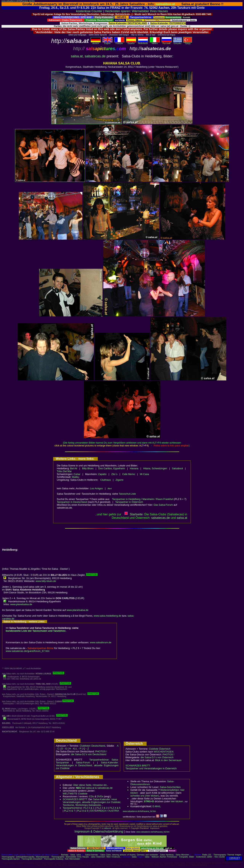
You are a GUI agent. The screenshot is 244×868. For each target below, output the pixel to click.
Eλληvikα (178, 43)
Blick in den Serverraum (168, 760)
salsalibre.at (165, 4)
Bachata (65, 855)
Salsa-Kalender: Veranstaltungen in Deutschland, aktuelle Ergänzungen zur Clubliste (87, 765)
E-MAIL (157, 806)
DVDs (100, 796)
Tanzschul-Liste (127, 494)
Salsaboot (177, 468)
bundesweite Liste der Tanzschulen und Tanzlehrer (36, 631)
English (108, 43)
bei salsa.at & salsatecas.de (94, 788)
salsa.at (77, 56)
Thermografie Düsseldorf (32, 859)
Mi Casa (144, 474)
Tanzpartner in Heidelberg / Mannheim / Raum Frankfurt (143, 499)
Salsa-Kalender (92, 855)
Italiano (155, 43)
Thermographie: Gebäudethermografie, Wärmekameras (25, 857)
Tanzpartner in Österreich (129, 502)
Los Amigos (96, 488)
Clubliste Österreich (160, 749)
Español (131, 43)
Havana (134, 468)
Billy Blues (88, 468)
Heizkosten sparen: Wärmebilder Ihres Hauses (136, 11)
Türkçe (188, 43)
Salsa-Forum (83, 763)
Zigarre (119, 480)
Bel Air (74, 468)
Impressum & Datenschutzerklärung (99, 831)
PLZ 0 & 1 (89, 808)
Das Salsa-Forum (163, 505)
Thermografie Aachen (11, 859)
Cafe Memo (129, 474)
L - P (79, 749)
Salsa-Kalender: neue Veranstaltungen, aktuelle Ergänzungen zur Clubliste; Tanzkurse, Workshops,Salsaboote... (92, 802)
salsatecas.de (95, 56)
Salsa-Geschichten (170, 787)
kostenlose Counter (89, 11)
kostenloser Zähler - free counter (211, 857)
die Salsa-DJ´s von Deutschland (89, 754)
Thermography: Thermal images (227, 855)
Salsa (73, 855)
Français (119, 43)
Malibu (75, 477)
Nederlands (143, 43)
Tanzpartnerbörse (72, 808)
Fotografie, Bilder (187, 857)
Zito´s (114, 474)
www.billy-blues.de (46, 581)
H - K (72, 749)
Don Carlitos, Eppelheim (112, 468)
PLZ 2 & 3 (102, 808)
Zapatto (102, 474)
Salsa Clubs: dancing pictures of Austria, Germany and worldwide (129, 855)
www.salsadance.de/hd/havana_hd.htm (18, 1)
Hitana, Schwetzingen (155, 468)
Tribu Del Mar (64, 471)
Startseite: (134, 514)
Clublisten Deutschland (92, 746)
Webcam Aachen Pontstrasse (164, 857)
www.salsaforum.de (101, 642)
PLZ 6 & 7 (70, 811)
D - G (64, 749)
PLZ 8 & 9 (83, 811)
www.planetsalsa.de (21, 604)
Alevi (110, 489)
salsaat (182, 518)
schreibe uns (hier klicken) (145, 796)
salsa (79, 855)
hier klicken (177, 801)
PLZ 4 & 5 (115, 808)
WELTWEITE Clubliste (75, 794)
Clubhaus (106, 480)
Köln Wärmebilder (72, 859)
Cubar (77, 474)
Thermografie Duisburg (54, 859)
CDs (91, 796)
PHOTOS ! (101, 751)
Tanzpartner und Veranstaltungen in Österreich (151, 768)
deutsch (96, 43)
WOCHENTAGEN (164, 752)
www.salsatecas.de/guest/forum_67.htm (28, 651)
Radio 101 (207, 855)
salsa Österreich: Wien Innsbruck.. (106, 857)
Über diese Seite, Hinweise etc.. (91, 785)
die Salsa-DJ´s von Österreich (157, 757)
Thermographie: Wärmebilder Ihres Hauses (70, 857)
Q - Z (86, 749)
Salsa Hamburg (167, 855)
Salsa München (183, 855)
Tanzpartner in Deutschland (72, 502)
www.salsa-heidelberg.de (108, 616)
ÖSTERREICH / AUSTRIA (105, 811)
